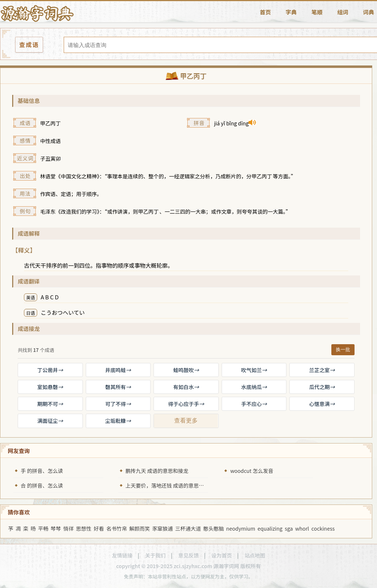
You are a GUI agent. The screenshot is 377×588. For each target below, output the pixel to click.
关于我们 (155, 555)
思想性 (84, 528)
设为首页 (222, 555)
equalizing (270, 528)
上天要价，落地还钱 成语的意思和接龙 (170, 485)
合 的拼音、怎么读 (42, 485)
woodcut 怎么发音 (252, 471)
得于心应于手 (186, 404)
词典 (369, 12)
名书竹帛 (117, 528)
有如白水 (186, 387)
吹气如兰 (254, 370)
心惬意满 (322, 404)
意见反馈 (188, 555)
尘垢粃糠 (118, 421)
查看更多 (186, 420)
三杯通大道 (188, 528)
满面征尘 (50, 421)
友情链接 (122, 555)
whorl (302, 528)
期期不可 (50, 404)
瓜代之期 (322, 387)
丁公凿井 (50, 370)
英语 (31, 297)
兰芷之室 (322, 370)
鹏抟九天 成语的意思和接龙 (157, 471)
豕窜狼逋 (162, 528)
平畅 (43, 528)
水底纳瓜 (254, 387)
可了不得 (118, 404)
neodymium (241, 528)
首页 (265, 12)
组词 (343, 12)
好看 (99, 528)
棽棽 (56, 528)
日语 (31, 313)
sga (289, 528)
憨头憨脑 (214, 528)
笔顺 (317, 12)
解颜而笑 (140, 528)
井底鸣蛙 (118, 370)
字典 (291, 12)
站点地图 (255, 555)
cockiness (323, 528)
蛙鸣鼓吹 (186, 370)
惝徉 (68, 528)
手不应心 (254, 404)
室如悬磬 (50, 387)
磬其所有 (118, 387)
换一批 (343, 350)
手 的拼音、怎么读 (42, 471)
